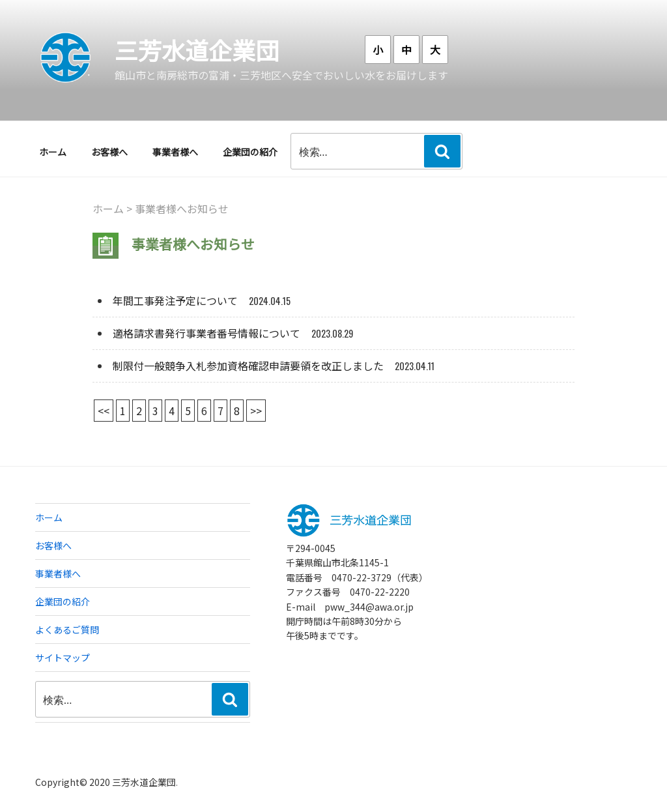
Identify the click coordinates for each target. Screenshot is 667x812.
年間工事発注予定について (175, 300)
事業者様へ (175, 152)
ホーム (53, 152)
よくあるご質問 (67, 630)
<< (104, 411)
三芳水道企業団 (197, 50)
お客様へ (109, 152)
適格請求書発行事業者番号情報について (206, 333)
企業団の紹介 (250, 152)
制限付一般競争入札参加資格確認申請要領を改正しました (248, 366)
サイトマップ (63, 658)
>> (256, 411)
